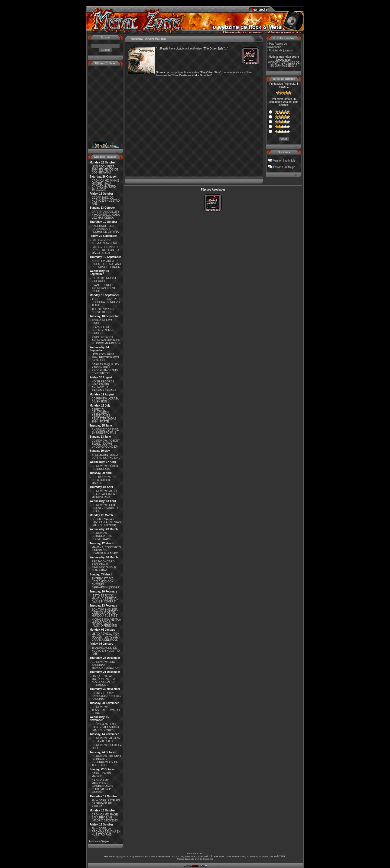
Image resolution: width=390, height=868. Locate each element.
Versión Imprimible (284, 161)
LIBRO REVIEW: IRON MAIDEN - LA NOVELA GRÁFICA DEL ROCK (105, 637)
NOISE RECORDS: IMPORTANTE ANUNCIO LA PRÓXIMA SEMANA (104, 386)
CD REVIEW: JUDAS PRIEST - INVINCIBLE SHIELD (105, 508)
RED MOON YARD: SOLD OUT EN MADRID (103, 480)
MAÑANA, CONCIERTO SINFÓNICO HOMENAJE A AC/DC (106, 550)
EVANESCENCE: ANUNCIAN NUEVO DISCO (104, 288)
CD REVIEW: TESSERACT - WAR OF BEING (106, 710)
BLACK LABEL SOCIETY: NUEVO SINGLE (103, 330)
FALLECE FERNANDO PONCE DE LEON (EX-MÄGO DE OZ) (106, 250)
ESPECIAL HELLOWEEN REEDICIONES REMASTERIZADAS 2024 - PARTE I (104, 416)
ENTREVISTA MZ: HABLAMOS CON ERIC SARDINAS (106, 696)
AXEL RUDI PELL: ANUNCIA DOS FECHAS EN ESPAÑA (105, 229)
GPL (210, 856)
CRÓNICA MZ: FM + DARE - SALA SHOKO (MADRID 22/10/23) (105, 727)
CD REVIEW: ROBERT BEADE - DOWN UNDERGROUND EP (105, 444)
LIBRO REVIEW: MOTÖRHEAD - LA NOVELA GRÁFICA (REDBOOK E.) (103, 680)
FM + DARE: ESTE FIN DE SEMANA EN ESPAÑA (106, 803)
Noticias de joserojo (281, 50)
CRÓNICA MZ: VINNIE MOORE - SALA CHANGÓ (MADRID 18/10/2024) (105, 185)
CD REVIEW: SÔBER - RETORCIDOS (105, 467)
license (282, 856)
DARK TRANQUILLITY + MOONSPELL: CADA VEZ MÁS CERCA (106, 215)
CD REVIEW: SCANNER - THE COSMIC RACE (102, 536)
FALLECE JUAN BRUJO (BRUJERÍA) (104, 241)
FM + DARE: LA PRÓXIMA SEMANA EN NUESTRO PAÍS (106, 832)
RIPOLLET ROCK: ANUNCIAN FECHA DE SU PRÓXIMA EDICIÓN (106, 340)
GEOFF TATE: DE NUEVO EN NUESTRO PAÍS (106, 201)
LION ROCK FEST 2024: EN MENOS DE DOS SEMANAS (105, 170)
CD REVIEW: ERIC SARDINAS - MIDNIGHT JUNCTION (105, 665)
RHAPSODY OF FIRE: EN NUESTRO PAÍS (105, 431)
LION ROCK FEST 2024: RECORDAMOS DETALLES (105, 357)
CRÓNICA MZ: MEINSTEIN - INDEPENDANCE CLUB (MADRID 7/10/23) (102, 786)
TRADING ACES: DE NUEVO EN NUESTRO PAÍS (106, 651)
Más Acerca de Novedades (277, 45)
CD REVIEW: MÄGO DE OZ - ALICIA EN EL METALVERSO (105, 494)
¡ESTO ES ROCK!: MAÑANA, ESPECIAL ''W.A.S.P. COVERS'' (105, 599)
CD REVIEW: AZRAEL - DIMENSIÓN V (106, 400)
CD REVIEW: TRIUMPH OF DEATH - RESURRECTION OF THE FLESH (106, 761)
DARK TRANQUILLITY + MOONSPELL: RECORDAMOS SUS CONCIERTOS (105, 369)
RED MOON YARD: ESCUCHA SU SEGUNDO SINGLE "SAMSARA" (104, 566)
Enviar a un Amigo (284, 167)
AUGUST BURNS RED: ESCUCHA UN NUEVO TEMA (106, 302)
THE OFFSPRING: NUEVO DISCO (103, 311)
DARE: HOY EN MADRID (101, 775)
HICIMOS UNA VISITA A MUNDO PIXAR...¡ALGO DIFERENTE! (106, 623)
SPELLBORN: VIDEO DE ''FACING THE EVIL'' (106, 456)
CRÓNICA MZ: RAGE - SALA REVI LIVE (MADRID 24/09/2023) (105, 818)
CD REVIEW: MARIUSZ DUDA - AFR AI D (106, 740)
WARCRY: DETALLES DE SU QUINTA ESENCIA (284, 64)
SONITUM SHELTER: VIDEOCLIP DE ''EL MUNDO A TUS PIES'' (105, 613)
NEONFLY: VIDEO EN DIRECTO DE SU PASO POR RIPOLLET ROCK (106, 264)
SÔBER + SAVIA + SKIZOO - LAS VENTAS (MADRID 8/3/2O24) (106, 522)
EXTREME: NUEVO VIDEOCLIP (104, 280)
